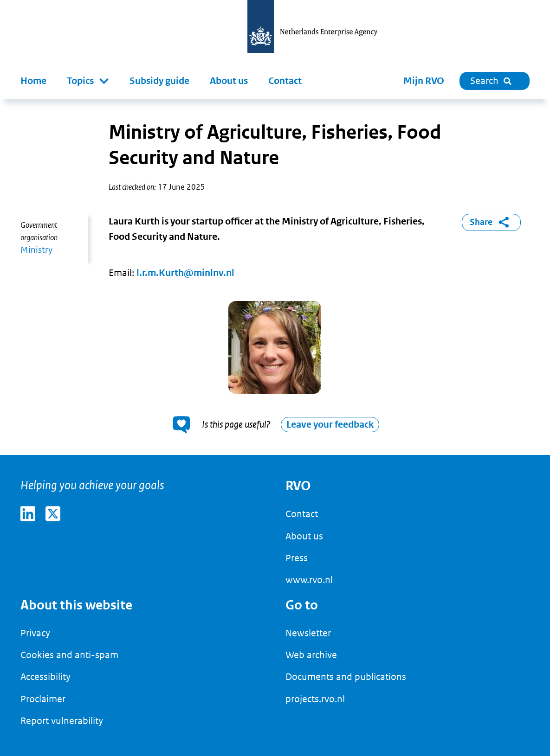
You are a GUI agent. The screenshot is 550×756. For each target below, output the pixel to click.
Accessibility (45, 677)
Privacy (35, 633)
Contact (285, 81)
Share (491, 222)
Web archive (311, 655)
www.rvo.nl (309, 580)
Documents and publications (346, 677)
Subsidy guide (159, 81)
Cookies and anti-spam (69, 655)
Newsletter (308, 633)
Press (297, 558)
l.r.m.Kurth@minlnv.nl (185, 273)
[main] (275, 277)
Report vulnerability (62, 721)
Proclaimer (43, 699)
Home (33, 81)
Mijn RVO (424, 81)
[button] (88, 81)
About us (229, 81)
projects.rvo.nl (315, 699)
